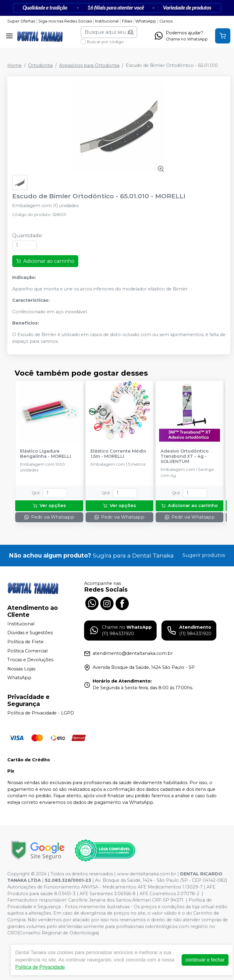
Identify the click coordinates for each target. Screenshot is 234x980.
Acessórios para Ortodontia (89, 65)
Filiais (127, 21)
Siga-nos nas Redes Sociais (65, 21)
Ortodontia (40, 65)
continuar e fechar (205, 960)
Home (14, 65)
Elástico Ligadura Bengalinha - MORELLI (46, 454)
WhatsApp (146, 21)
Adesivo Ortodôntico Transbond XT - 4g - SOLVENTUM (185, 457)
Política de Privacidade (40, 967)
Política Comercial (27, 651)
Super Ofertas (21, 21)
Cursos (166, 21)
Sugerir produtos (204, 555)
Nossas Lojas (21, 669)
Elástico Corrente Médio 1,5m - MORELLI (118, 454)
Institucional (107, 21)
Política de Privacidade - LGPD (41, 713)
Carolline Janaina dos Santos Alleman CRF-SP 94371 (126, 900)
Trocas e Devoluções (30, 660)
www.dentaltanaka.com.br (147, 874)
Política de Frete (25, 642)
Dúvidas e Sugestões (30, 633)
